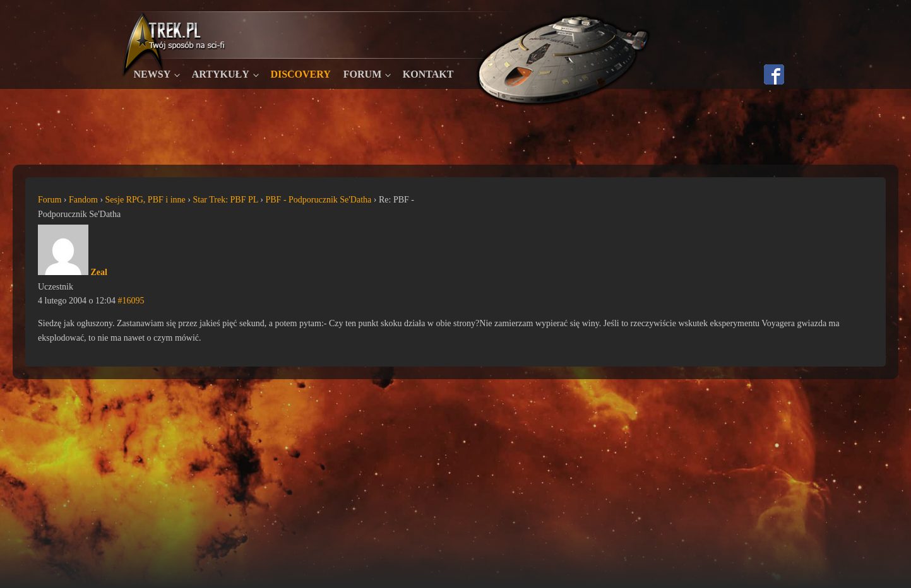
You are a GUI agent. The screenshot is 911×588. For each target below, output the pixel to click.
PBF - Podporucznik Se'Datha (318, 200)
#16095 (131, 301)
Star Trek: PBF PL (225, 200)
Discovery (300, 74)
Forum (362, 74)
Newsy (152, 74)
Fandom (83, 200)
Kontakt (428, 74)
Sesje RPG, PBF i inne (146, 200)
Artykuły (221, 74)
